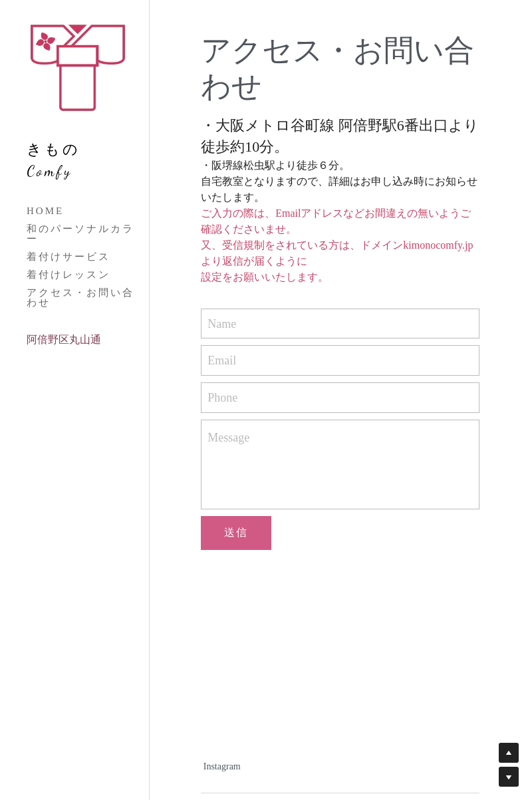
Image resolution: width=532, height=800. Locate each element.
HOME (45, 211)
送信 (236, 532)
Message (228, 438)
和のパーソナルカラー (80, 234)
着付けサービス (68, 257)
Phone (222, 397)
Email (222, 360)
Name (222, 323)
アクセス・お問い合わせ (80, 298)
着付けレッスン (68, 275)
